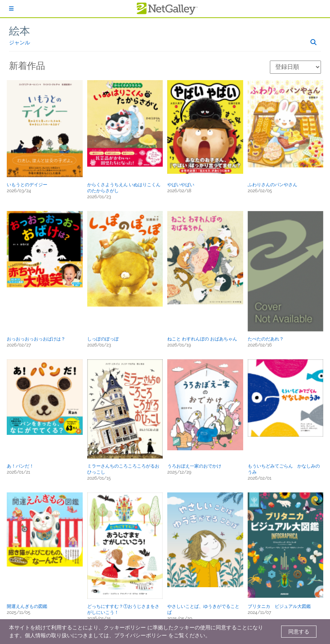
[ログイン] (11, 9)
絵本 (20, 31)
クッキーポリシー (125, 627)
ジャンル (20, 43)
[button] (45, 128)
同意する (299, 632)
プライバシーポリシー (141, 635)
